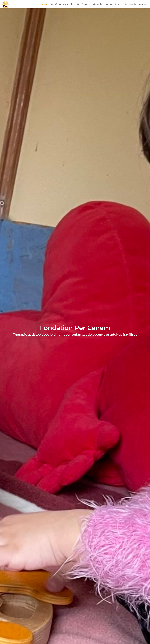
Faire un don (131, 4)
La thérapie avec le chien (63, 4)
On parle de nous (115, 4)
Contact (143, 4)
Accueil (46, 4)
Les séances (83, 4)
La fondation (98, 4)
